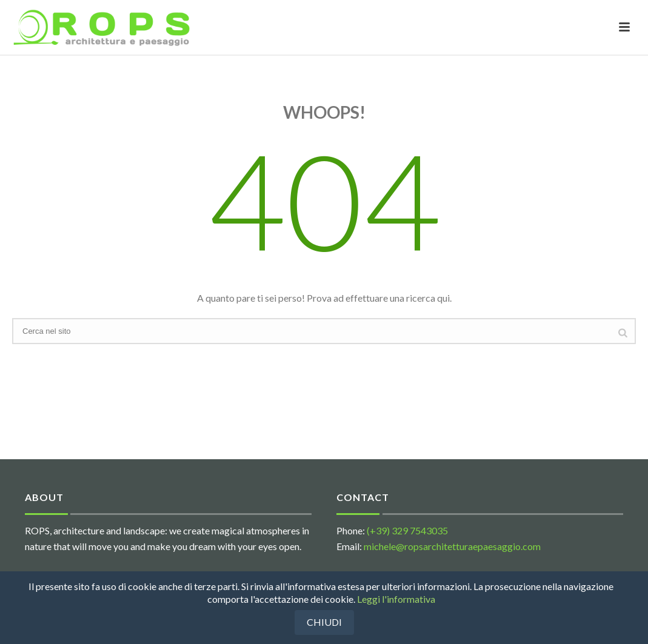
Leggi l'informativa (396, 599)
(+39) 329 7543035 (407, 530)
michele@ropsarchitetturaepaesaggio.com (452, 546)
